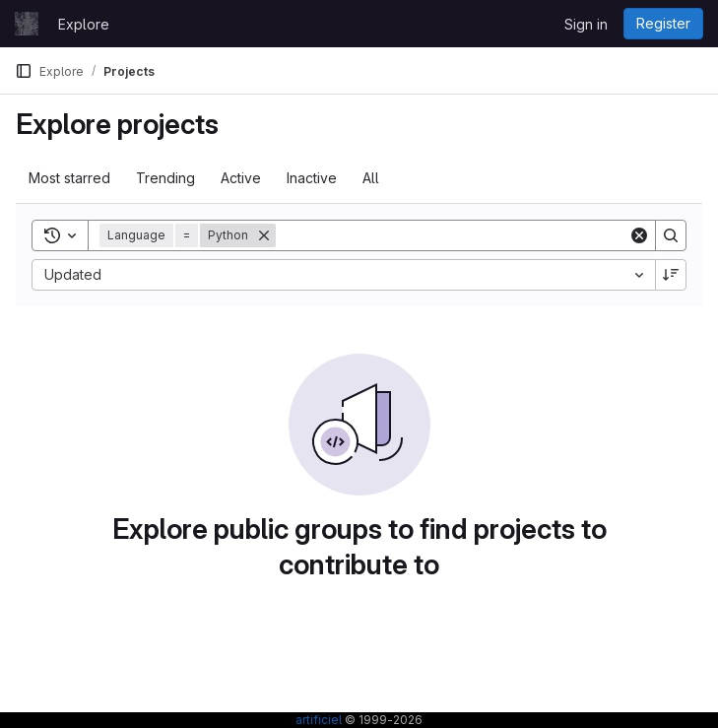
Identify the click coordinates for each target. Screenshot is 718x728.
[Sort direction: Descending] (671, 275)
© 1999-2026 (382, 720)
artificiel (319, 720)
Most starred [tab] (69, 178)
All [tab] (371, 178)
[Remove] (264, 235)
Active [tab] (241, 178)
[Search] (452, 235)
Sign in (586, 24)
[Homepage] (27, 24)
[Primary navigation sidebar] (24, 71)
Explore (84, 24)
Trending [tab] (165, 178)
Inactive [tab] (312, 178)
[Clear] (639, 235)
